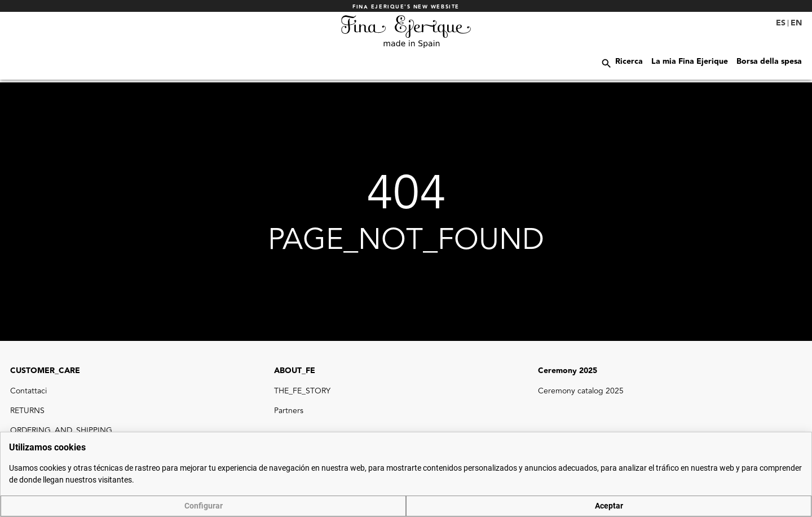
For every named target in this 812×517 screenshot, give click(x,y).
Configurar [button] (204, 506)
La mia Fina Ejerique (690, 62)
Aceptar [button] (609, 506)
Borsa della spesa (769, 62)
